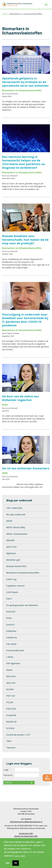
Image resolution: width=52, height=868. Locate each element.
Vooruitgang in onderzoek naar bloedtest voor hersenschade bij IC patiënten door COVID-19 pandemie (25, 320)
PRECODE (11, 709)
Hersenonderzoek (15, 650)
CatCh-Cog (11, 579)
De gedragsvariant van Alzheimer (22, 605)
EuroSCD (10, 625)
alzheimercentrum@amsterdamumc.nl (26, 822)
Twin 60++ (11, 748)
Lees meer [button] (20, 856)
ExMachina (11, 631)
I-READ (10, 657)
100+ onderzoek (14, 508)
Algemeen (11, 553)
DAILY (9, 599)
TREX (9, 741)
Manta (9, 670)
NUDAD (10, 689)
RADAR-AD (11, 722)
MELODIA (11, 676)
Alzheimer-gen (13, 560)
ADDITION (11, 547)
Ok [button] (16, 863)
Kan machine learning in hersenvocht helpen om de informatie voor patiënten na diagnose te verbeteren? (24, 162)
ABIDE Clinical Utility (16, 527)
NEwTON (11, 683)
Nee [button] (8, 863)
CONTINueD (12, 592)
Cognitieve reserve (15, 586)
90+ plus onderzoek (16, 514)
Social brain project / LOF (18, 735)
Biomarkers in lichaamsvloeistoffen (23, 573)
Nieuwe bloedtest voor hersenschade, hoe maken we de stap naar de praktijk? (25, 240)
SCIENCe (10, 728)
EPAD (9, 618)
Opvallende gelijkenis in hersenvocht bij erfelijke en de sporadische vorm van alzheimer (25, 82)
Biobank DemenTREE (16, 566)
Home (5, 14)
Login (6, 770)
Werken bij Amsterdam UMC (26, 836)
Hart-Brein (11, 644)
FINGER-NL (12, 638)
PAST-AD (11, 696)
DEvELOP (11, 612)
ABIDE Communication (17, 534)
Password (8, 775)
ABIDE (9, 521)
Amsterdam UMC (26, 833)
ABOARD (10, 540)
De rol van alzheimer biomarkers (26, 468)
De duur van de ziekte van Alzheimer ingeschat (21, 398)
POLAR (10, 702)
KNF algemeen (13, 663)
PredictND (11, 715)
